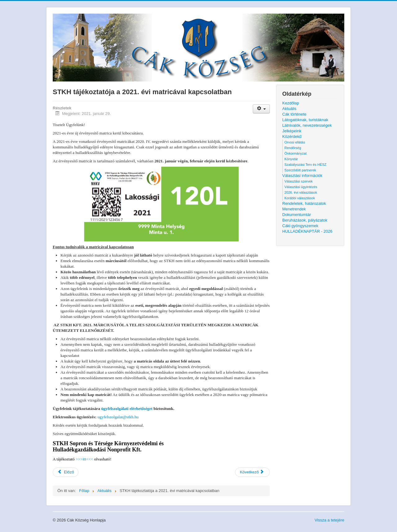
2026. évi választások (301, 192)
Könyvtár (291, 159)
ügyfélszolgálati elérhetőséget (127, 409)
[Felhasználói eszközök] (261, 109)
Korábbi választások (300, 198)
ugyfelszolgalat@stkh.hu (118, 417)
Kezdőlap (291, 103)
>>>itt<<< (84, 459)
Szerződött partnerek (300, 170)
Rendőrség (293, 148)
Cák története (294, 114)
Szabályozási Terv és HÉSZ (306, 165)
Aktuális (289, 109)
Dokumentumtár (297, 215)
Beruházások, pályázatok (305, 220)
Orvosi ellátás (295, 142)
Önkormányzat (296, 153)
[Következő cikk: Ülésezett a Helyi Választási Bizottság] (252, 472)
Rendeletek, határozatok (304, 203)
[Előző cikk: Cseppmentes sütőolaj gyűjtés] (66, 472)
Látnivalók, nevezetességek (307, 125)
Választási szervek (299, 181)
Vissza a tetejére (329, 520)
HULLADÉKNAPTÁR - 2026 (307, 231)
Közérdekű (292, 136)
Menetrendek (294, 209)
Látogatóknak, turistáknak (305, 120)
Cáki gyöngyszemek (300, 226)
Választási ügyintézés (301, 187)
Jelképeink (292, 131)
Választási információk (302, 176)
